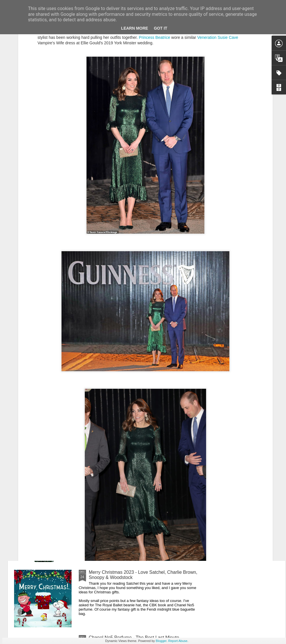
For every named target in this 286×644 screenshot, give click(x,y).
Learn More (135, 28)
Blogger (161, 641)
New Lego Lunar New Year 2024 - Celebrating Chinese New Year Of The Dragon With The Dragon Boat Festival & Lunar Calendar (142, 381)
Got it (161, 28)
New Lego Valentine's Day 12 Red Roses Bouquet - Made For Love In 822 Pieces (141, 509)
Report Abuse (178, 641)
